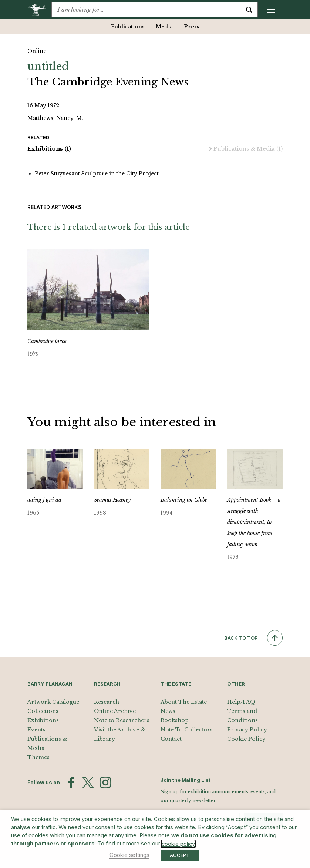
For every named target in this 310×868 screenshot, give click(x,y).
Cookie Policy (246, 739)
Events (36, 730)
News (168, 711)
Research (107, 702)
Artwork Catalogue (53, 702)
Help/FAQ (241, 702)
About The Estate (184, 702)
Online (37, 51)
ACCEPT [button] (180, 855)
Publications (128, 27)
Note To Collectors (187, 730)
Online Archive (115, 711)
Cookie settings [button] (129, 855)
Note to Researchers (122, 720)
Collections (43, 711)
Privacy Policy (247, 730)
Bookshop (175, 720)
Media (164, 27)
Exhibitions (49, 149)
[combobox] (146, 10)
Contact (171, 739)
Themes (38, 757)
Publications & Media (246, 149)
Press (192, 27)
